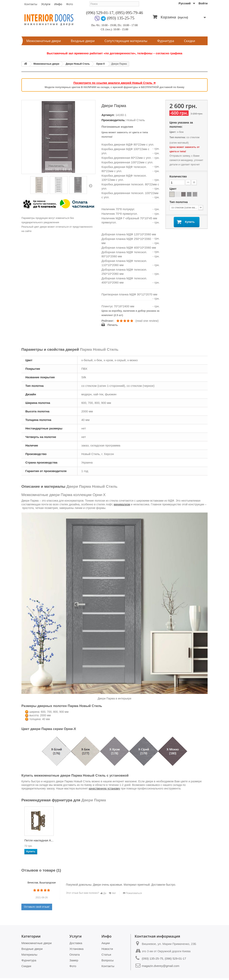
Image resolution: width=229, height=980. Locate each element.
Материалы (29, 955)
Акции (106, 943)
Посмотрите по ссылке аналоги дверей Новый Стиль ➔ (114, 83)
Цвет (173, 189)
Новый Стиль (136, 120)
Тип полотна (179, 202)
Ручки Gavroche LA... (117, 840)
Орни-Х (101, 64)
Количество (178, 176)
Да (103, 893)
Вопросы (107, 960)
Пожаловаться (132, 893)
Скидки (190, 41)
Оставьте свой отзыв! (37, 907)
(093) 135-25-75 (121, 18)
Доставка (76, 943)
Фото (70, 4)
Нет (112, 893)
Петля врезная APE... (191, 842)
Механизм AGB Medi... (35, 842)
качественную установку (104, 788)
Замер (74, 960)
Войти (203, 3)
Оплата (75, 955)
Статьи (106, 955)
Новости (107, 949)
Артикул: (108, 115)
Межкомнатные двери (44, 41)
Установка (77, 949)
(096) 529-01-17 (100, 13)
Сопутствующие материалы (126, 41)
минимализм (122, 504)
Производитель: (114, 120)
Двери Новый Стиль (78, 64)
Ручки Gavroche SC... (157, 840)
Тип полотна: (177, 137)
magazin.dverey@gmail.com (161, 966)
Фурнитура (166, 41)
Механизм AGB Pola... (74, 842)
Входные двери (83, 41)
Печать (113, 325)
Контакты (31, 4)
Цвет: (173, 132)
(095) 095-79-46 (129, 13)
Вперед (91, 186)
